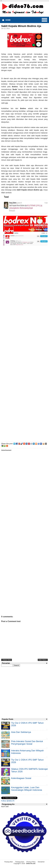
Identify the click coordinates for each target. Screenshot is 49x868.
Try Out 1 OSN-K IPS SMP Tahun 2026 (27, 761)
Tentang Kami (20, 862)
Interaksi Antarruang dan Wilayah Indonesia (27, 752)
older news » (43, 660)
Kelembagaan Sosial (21, 778)
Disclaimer (41, 862)
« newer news (7, 660)
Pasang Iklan (9, 862)
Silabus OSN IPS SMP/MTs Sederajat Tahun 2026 (29, 770)
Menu (44, 20)
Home (8, 20)
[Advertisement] (24, 360)
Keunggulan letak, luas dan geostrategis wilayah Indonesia (27, 789)
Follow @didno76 (8, 801)
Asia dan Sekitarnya (21, 732)
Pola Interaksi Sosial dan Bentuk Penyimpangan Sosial (27, 743)
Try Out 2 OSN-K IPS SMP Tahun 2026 (27, 724)
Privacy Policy (31, 862)
